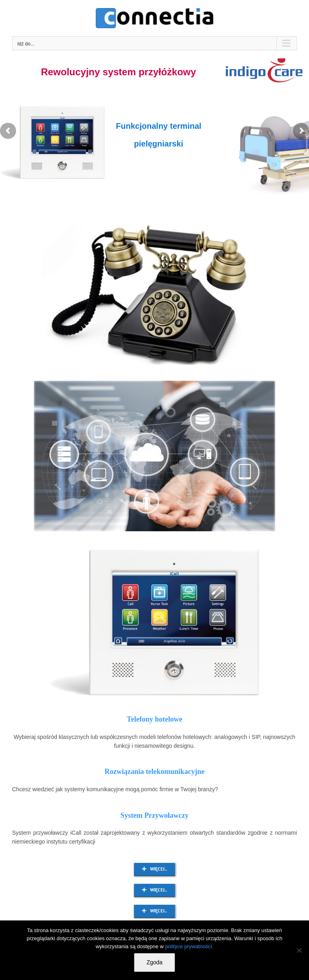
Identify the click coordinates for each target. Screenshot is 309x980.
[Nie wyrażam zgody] (299, 950)
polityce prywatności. (189, 946)
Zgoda (154, 962)
